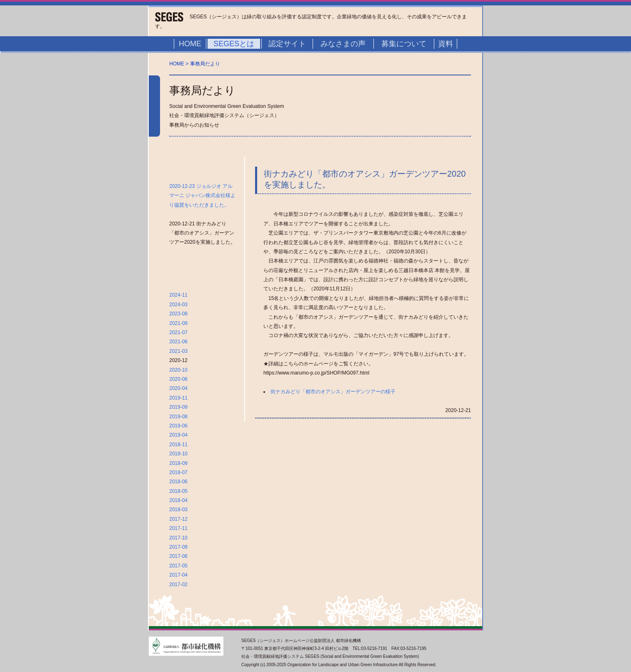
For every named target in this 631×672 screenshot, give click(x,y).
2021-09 (178, 323)
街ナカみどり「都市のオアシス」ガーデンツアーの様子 (333, 392)
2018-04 (178, 500)
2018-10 (178, 454)
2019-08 (178, 417)
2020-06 (178, 379)
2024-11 (178, 295)
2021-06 (178, 342)
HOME (190, 44)
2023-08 (178, 314)
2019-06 (178, 426)
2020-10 (178, 370)
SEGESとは (234, 44)
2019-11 (178, 398)
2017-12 (178, 519)
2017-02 (178, 585)
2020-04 (178, 388)
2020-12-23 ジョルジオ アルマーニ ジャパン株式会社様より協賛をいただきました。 (202, 196)
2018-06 (178, 482)
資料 (446, 44)
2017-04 (178, 575)
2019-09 (178, 407)
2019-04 (178, 435)
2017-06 (178, 556)
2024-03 (178, 305)
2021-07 (178, 332)
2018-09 (178, 463)
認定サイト (287, 44)
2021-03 (178, 351)
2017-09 (178, 547)
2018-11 (178, 445)
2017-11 (178, 528)
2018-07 (178, 472)
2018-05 (178, 491)
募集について (404, 44)
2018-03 (178, 510)
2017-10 (178, 538)
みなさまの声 (343, 44)
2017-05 (178, 566)
